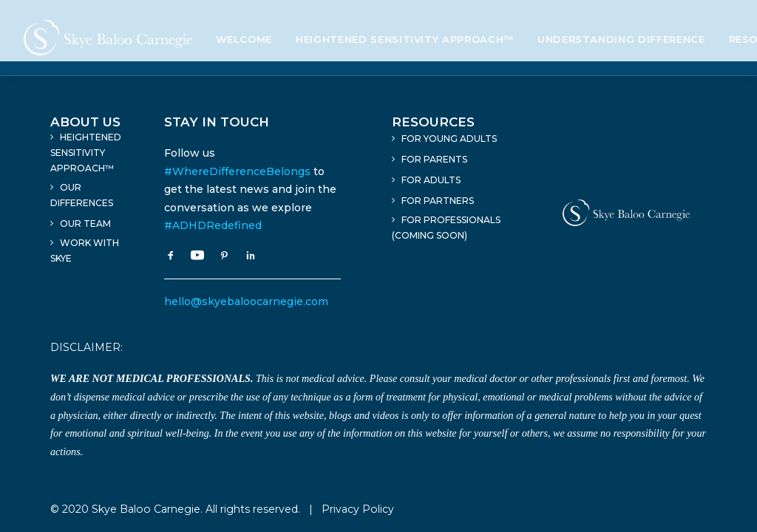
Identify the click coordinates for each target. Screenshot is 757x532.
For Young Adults (449, 139)
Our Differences (82, 195)
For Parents (434, 159)
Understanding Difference (621, 39)
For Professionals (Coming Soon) (446, 228)
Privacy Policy (358, 509)
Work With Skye (85, 250)
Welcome (244, 39)
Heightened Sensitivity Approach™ (405, 39)
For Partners (438, 201)
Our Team (85, 224)
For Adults (431, 180)
